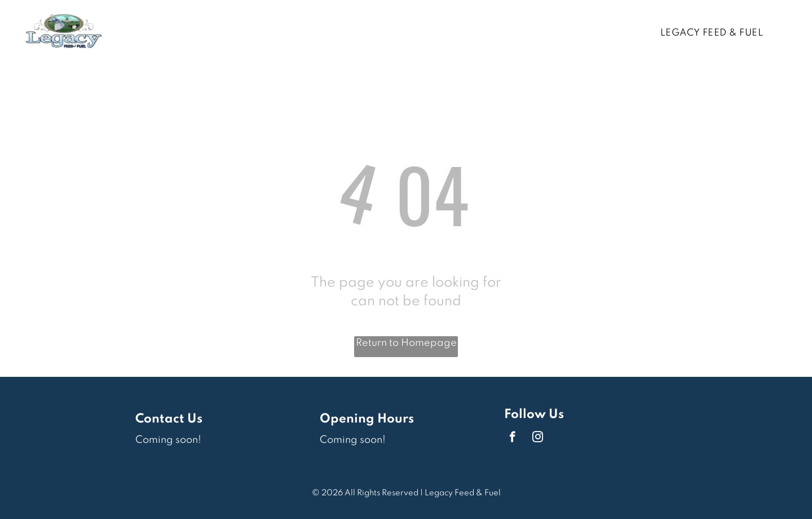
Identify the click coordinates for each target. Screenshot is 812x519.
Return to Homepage (406, 343)
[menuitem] (716, 33)
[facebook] (512, 438)
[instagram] (538, 438)
